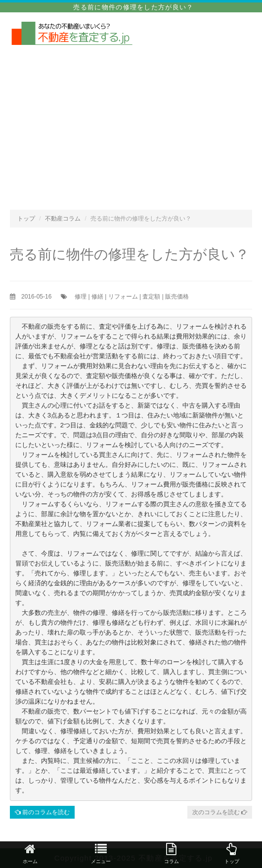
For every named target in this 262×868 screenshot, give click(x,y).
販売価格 (177, 297)
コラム (172, 853)
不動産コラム (63, 219)
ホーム (30, 853)
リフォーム (123, 297)
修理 (81, 297)
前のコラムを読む (42, 812)
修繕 (97, 297)
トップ (26, 219)
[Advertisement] (131, 121)
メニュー (101, 853)
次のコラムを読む (220, 812)
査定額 (151, 297)
